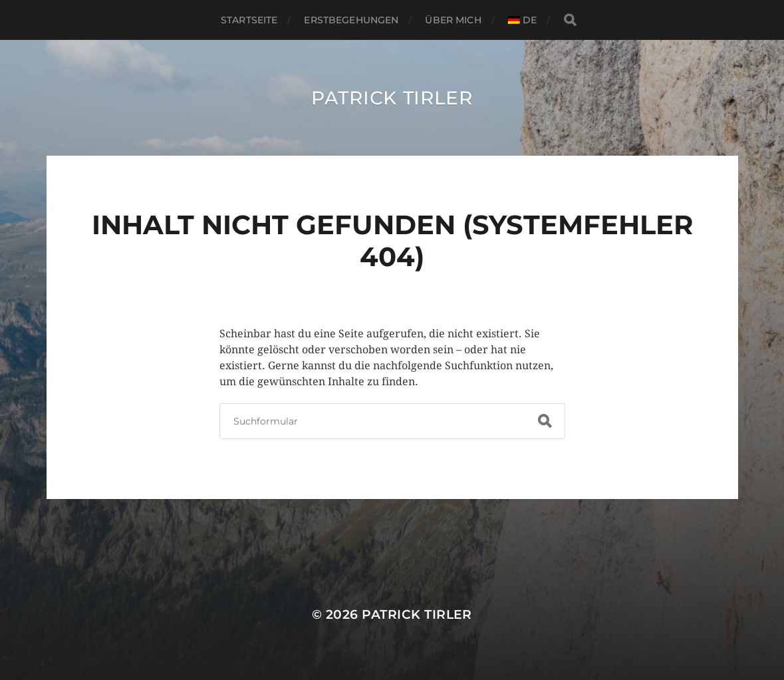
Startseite (249, 20)
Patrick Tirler (392, 98)
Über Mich (453, 20)
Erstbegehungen (351, 20)
